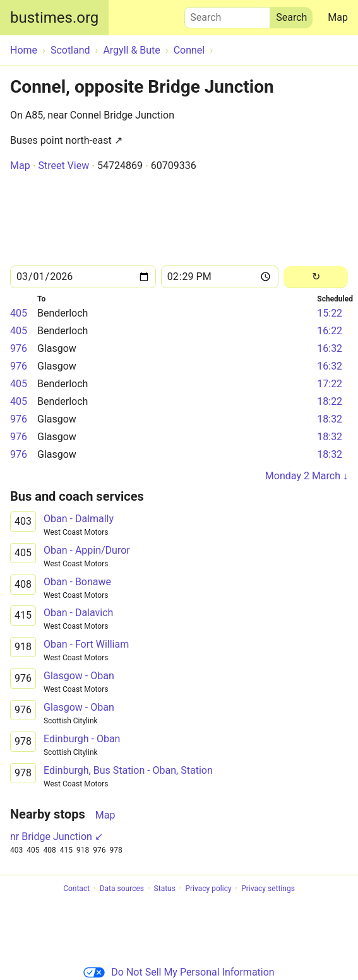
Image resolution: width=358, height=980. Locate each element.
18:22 (330, 401)
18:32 (330, 419)
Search (227, 15)
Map (338, 17)
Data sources (122, 889)
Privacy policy (208, 889)
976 (19, 348)
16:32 (330, 348)
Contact (76, 889)
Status (165, 889)
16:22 (330, 331)
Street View (63, 166)
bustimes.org (54, 18)
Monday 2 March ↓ (307, 476)
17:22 (330, 384)
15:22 (330, 313)
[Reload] (316, 277)
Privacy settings (268, 889)
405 (19, 313)
